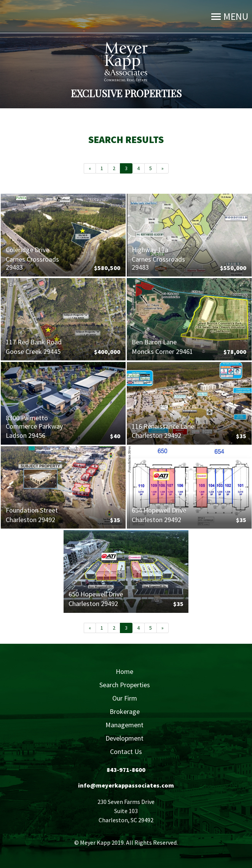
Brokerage (125, 711)
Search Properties (125, 685)
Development (124, 738)
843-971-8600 (126, 770)
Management (124, 725)
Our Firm (125, 698)
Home (124, 671)
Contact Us (126, 751)
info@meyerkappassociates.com (126, 785)
